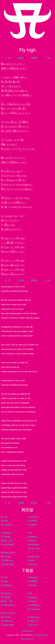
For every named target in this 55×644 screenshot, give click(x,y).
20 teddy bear (34, 557)
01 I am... (5, 517)
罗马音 (21, 58)
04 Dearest (6, 533)
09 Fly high (6, 557)
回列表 (34, 58)
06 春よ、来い (7, 541)
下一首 (47, 58)
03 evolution (6, 525)
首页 (24, 631)
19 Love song (33, 549)
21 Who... (32, 561)
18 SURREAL (34, 545)
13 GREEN (32, 521)
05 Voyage (6, 537)
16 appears (32, 537)
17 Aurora (32, 541)
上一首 (7, 58)
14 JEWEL (32, 525)
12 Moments (33, 517)
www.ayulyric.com (27, 639)
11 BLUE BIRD (8, 564)
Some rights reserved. (41, 635)
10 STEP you (7, 561)
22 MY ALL (32, 564)
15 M (30, 533)
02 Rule (4, 521)
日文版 (21, 280)
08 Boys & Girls (8, 553)
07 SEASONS (7, 545)
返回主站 (30, 631)
